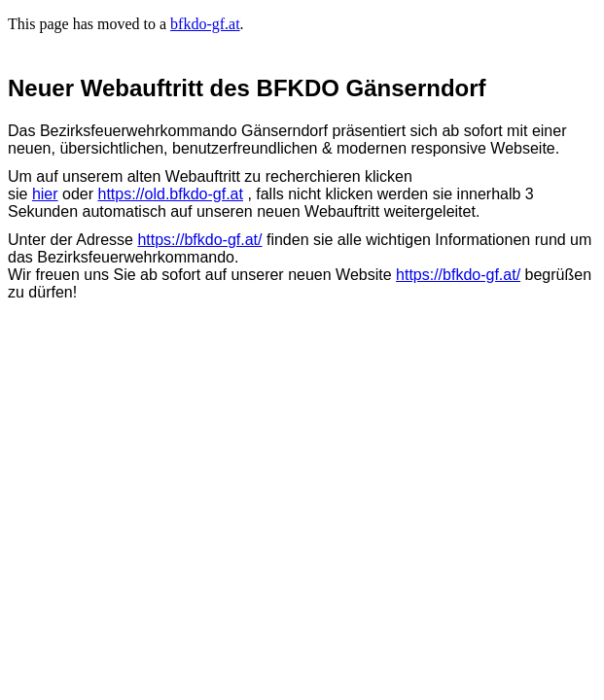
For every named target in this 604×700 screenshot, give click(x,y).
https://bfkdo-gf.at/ (199, 240)
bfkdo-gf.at (205, 24)
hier (45, 194)
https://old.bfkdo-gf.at (171, 194)
